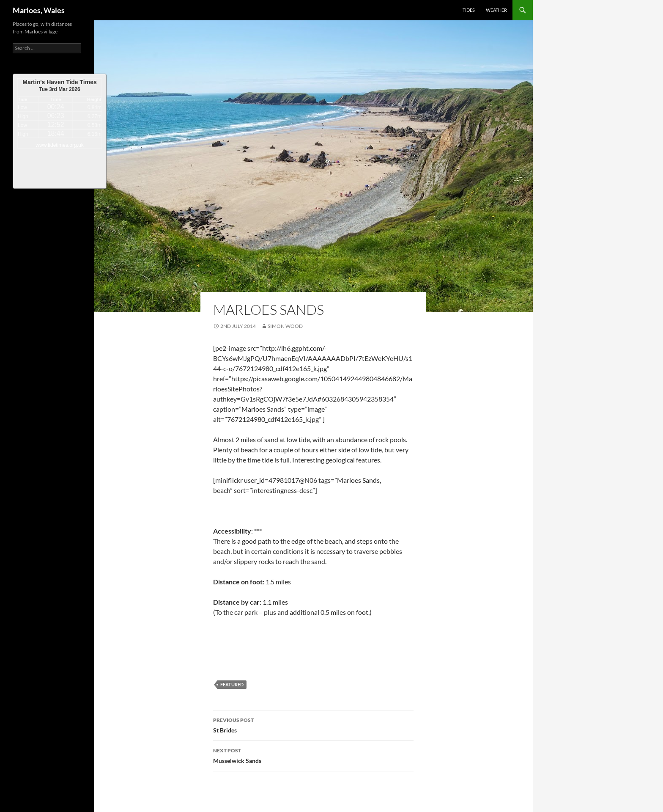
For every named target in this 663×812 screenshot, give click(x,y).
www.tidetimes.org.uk (59, 145)
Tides (469, 10)
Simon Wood (285, 326)
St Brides (313, 724)
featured (232, 684)
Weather (496, 10)
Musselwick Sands (313, 755)
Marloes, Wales (39, 10)
